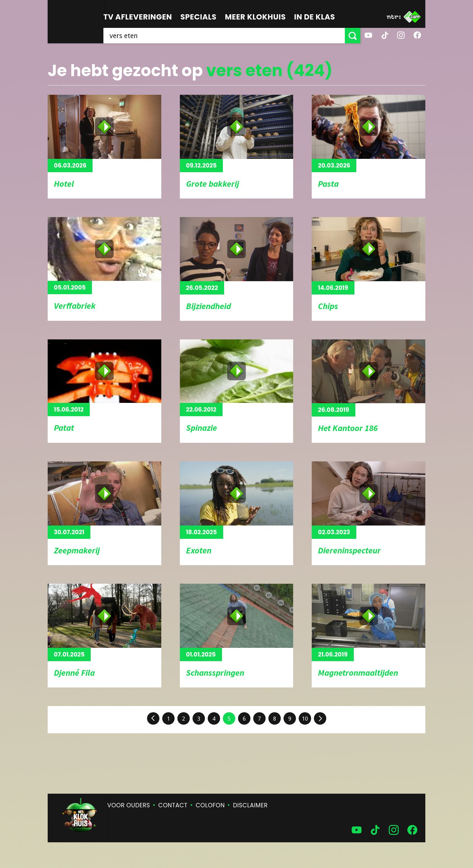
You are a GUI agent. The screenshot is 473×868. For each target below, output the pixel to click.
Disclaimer (250, 805)
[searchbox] (224, 36)
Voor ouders (129, 805)
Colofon (210, 805)
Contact (173, 805)
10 (305, 719)
